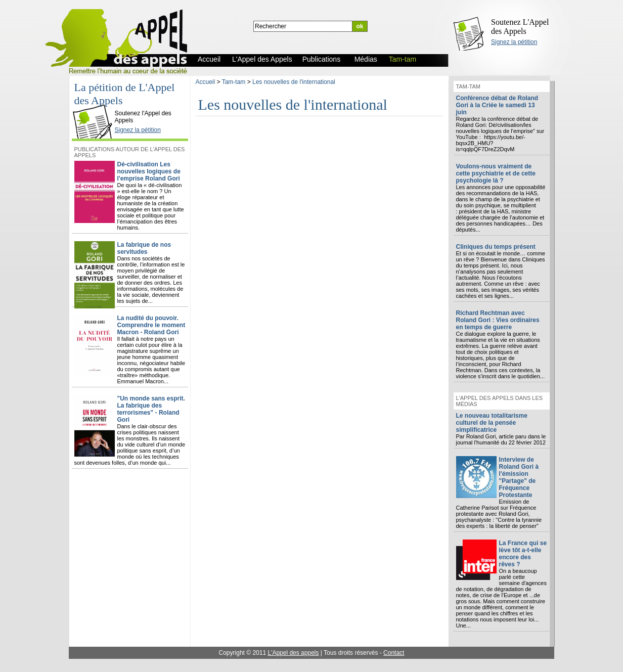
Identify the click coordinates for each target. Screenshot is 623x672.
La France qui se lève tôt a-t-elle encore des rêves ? (523, 554)
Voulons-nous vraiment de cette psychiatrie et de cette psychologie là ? (496, 173)
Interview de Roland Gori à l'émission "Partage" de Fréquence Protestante (519, 477)
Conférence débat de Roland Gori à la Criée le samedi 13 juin (497, 105)
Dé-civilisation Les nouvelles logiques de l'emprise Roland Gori (149, 171)
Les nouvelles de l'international (294, 82)
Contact (394, 653)
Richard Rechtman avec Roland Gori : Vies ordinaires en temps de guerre (498, 320)
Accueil (206, 82)
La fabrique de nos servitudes (144, 248)
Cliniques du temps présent (496, 247)
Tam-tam (234, 82)
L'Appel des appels (293, 653)
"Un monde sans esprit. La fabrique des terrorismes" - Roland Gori (151, 409)
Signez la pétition (514, 42)
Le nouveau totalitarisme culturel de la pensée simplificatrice (492, 423)
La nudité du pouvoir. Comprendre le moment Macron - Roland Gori (151, 325)
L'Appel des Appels (95, 105)
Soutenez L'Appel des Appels (520, 27)
